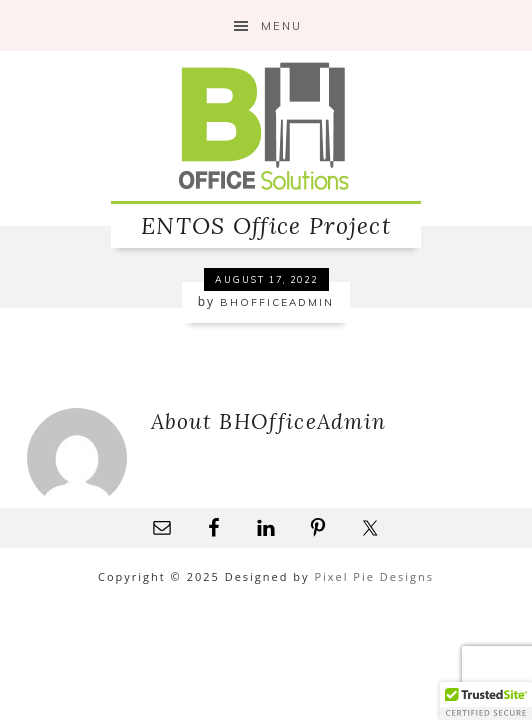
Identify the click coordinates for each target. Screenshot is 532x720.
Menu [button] (281, 26)
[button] (486, 701)
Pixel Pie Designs (374, 576)
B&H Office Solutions (266, 126)
